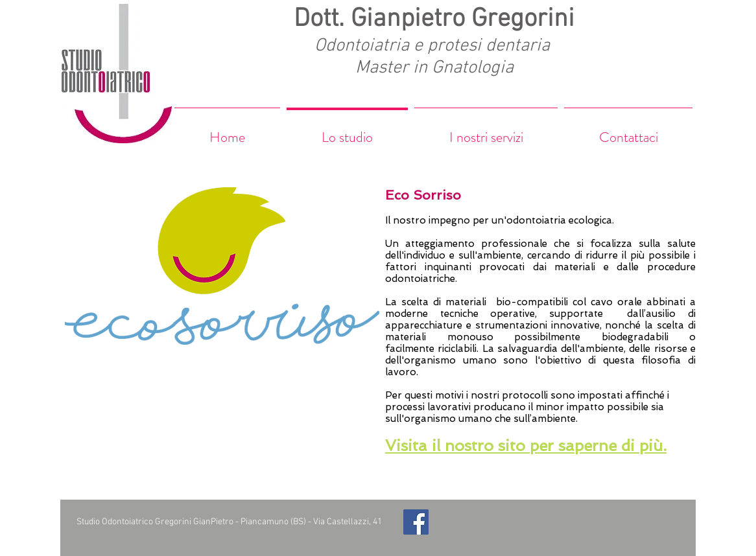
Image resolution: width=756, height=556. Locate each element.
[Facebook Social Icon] (416, 522)
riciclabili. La (467, 349)
